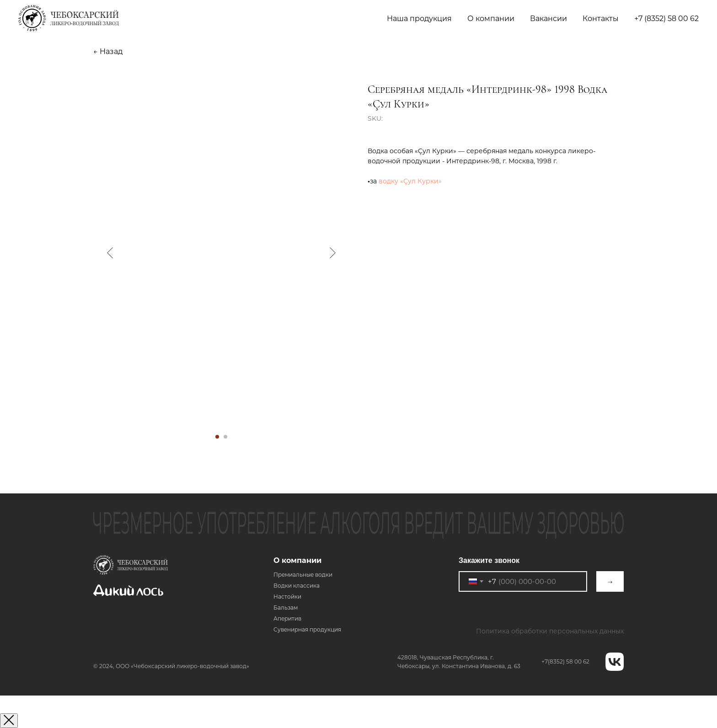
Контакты (601, 19)
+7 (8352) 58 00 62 (666, 19)
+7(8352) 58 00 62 (565, 661)
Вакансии (548, 19)
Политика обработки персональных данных (550, 631)
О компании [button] (491, 19)
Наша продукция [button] (419, 19)
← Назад (108, 51)
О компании (297, 560)
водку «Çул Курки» (410, 181)
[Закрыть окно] (9, 721)
